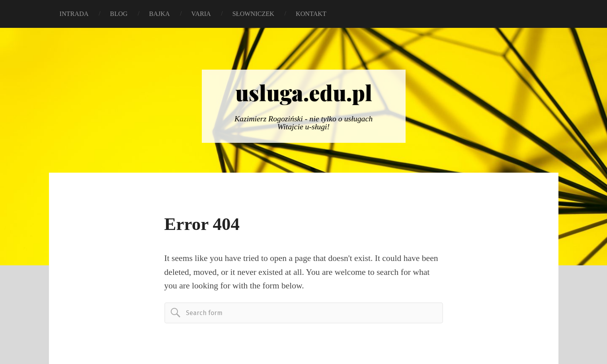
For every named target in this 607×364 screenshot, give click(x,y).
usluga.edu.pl (304, 92)
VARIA (201, 14)
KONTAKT (311, 14)
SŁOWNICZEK (253, 14)
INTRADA (74, 14)
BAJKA (159, 14)
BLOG (119, 14)
